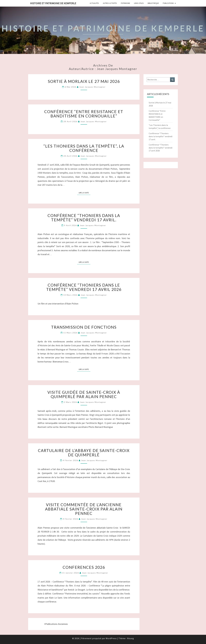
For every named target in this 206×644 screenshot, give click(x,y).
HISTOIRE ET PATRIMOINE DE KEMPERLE (53, 3)
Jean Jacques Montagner (92, 87)
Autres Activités (110, 3)
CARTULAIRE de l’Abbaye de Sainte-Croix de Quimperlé (84, 453)
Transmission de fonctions (84, 327)
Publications (168, 3)
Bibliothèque (153, 3)
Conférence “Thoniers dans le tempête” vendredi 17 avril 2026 (84, 287)
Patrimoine (125, 3)
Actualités (94, 3)
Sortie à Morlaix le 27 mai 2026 (84, 81)
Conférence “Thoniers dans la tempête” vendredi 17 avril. (84, 218)
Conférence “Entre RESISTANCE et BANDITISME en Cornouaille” (84, 114)
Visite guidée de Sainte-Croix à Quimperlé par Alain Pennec (84, 394)
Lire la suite (85, 193)
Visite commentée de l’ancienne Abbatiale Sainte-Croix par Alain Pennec (84, 509)
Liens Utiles (139, 3)
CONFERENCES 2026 (84, 567)
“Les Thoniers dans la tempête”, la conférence (84, 148)
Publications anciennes (56, 624)
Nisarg (131, 638)
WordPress (111, 638)
